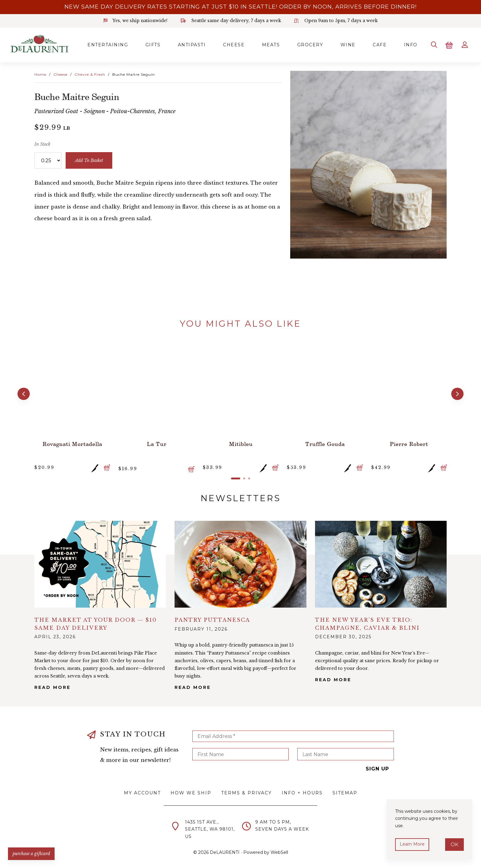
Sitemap (345, 792)
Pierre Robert (409, 442)
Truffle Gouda (325, 442)
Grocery (306, 44)
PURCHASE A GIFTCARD (32, 853)
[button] (23, 393)
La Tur (156, 442)
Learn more (412, 844)
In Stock (42, 143)
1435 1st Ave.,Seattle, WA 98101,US (210, 828)
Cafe (377, 44)
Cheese (228, 44)
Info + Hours (302, 792)
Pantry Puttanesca (212, 618)
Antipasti (185, 44)
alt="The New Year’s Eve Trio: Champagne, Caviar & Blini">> (381, 563)
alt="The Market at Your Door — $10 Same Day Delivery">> (100, 563)
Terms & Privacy (246, 792)
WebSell (279, 851)
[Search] (433, 44)
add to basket (89, 160)
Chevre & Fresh (90, 74)
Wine (344, 44)
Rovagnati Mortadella (72, 442)
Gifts (145, 44)
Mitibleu (240, 442)
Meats (266, 44)
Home (40, 74)
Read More (52, 686)
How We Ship (191, 792)
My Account (142, 792)
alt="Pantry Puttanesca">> (240, 563)
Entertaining (99, 44)
